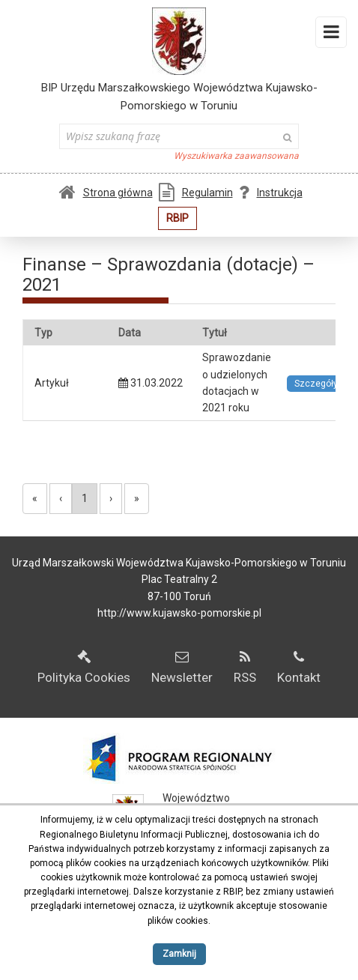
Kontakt (299, 668)
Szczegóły (316, 384)
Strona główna (106, 193)
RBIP (178, 218)
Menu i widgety (331, 35)
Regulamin (196, 193)
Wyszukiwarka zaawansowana (236, 156)
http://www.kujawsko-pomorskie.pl (179, 613)
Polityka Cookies (84, 668)
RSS (245, 668)
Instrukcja (271, 193)
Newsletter (182, 668)
